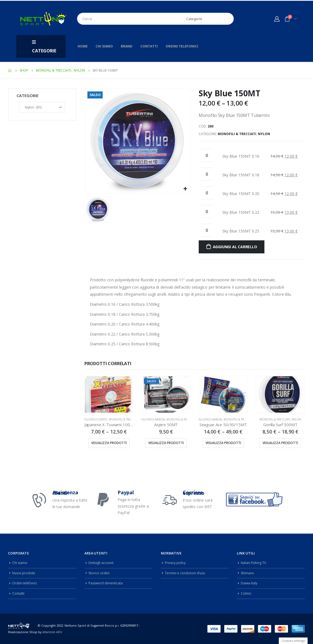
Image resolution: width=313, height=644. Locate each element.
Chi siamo (104, 46)
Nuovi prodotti (24, 573)
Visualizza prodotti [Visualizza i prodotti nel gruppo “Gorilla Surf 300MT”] (280, 443)
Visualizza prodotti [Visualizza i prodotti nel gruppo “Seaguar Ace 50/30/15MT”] (223, 443)
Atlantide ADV (52, 632)
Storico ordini (99, 573)
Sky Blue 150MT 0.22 (241, 212)
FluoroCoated (96, 419)
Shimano (248, 573)
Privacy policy (175, 563)
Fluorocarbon (153, 419)
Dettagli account (101, 563)
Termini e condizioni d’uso (186, 573)
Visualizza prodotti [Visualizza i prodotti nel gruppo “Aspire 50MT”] (166, 443)
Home (83, 46)
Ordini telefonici (182, 46)
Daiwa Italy (249, 583)
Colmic (246, 593)
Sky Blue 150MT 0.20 (241, 194)
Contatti (149, 46)
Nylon (264, 134)
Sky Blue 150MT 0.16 (241, 156)
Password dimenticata (106, 583)
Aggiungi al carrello (235, 247)
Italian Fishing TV (254, 563)
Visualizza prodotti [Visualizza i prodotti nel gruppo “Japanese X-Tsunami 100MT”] (109, 443)
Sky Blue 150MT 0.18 (241, 175)
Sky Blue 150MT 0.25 (241, 231)
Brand (127, 46)
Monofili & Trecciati (237, 134)
